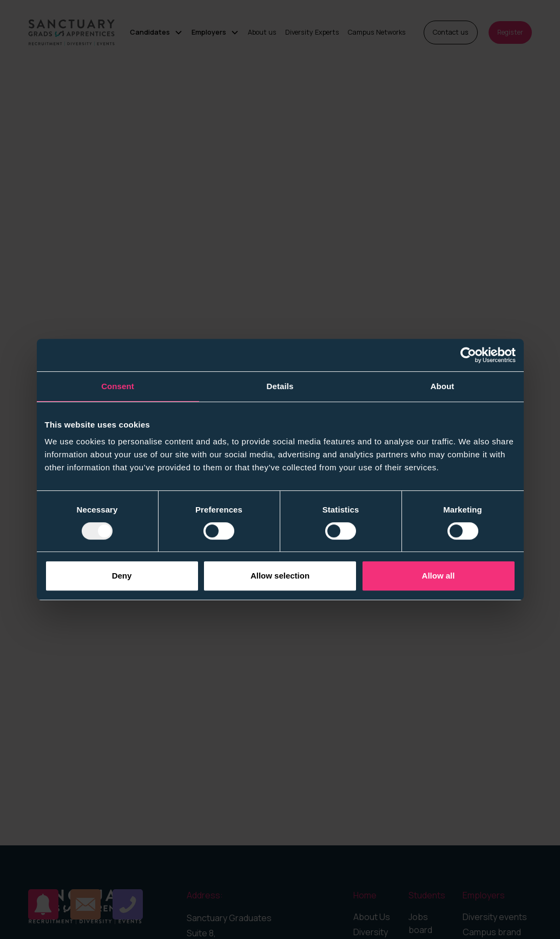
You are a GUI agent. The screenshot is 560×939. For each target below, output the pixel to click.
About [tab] (443, 386)
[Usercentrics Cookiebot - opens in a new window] (468, 355)
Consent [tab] (118, 386)
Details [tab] (280, 386)
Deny (122, 576)
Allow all (439, 576)
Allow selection (280, 576)
